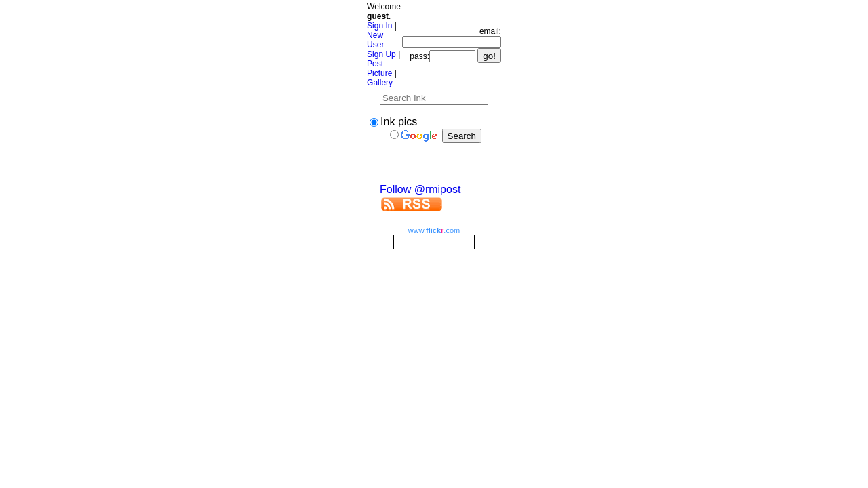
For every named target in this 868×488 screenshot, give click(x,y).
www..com (434, 230)
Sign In (379, 26)
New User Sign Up (381, 45)
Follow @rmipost (420, 189)
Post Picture (379, 68)
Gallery (380, 83)
